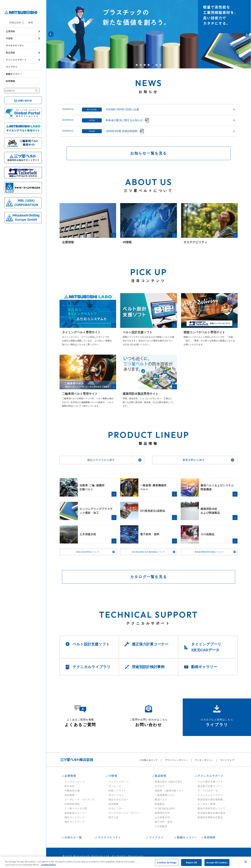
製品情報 (160, 776)
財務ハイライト (117, 791)
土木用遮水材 (162, 817)
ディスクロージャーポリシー (125, 813)
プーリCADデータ (208, 791)
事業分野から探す (194, 460)
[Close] (246, 862)
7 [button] (160, 65)
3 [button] (145, 65)
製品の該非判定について (88, 552)
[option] (149, 34)
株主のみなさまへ (119, 799)
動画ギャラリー (14, 74)
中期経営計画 (72, 791)
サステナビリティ (15, 45)
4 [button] (149, 65)
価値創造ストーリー (76, 813)
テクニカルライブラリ (210, 795)
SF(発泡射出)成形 (165, 808)
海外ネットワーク (75, 822)
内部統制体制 (72, 804)
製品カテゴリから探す (101, 460)
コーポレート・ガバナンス (80, 799)
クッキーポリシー (204, 760)
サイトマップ (227, 760)
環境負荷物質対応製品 (210, 817)
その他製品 (161, 826)
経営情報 (114, 804)
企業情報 (70, 776)
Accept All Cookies (217, 862)
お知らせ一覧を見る (149, 153)
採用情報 (10, 81)
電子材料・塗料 (164, 822)
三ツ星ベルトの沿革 (76, 808)
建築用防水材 (162, 813)
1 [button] (137, 65)
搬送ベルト (161, 799)
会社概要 (70, 795)
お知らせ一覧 (73, 837)
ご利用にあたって (149, 760)
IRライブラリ (116, 795)
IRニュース (115, 786)
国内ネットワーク (75, 817)
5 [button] (153, 65)
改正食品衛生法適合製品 (212, 813)
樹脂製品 (160, 804)
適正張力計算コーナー (210, 786)
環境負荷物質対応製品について (209, 552)
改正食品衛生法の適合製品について (149, 552)
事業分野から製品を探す (169, 782)
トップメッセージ (75, 782)
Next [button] (246, 34)
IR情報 (113, 776)
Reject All (191, 862)
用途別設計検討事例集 (210, 799)
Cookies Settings (167, 862)
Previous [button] (51, 34)
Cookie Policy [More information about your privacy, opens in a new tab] (48, 865)
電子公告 (114, 817)
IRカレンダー (116, 808)
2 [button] (141, 65)
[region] (125, 862)
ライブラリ (12, 67)
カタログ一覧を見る (149, 577)
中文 (31, 22)
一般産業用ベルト (165, 795)
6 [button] (157, 65)
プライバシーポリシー (176, 760)
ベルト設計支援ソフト (210, 782)
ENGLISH (15, 22)
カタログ (160, 786)
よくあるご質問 (206, 804)
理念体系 (70, 786)
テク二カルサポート (211, 776)
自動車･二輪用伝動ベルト (169, 791)
